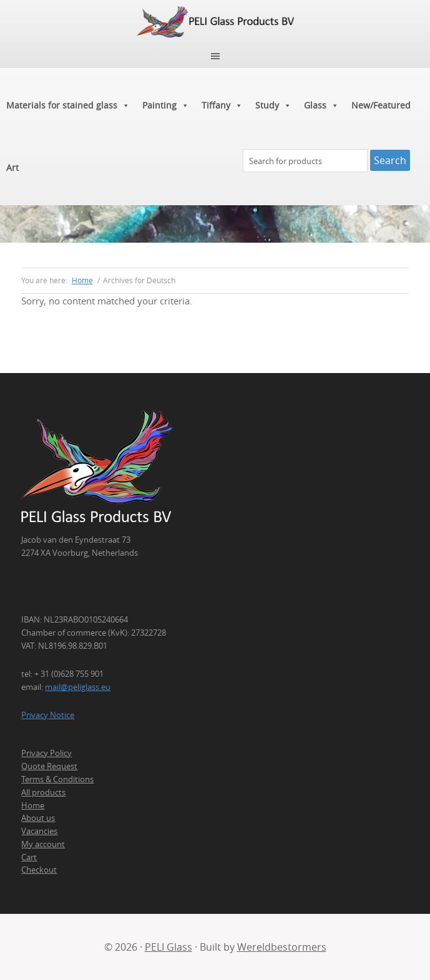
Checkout (39, 870)
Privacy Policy (46, 753)
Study (273, 105)
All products (43, 792)
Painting (166, 105)
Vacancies (39, 831)
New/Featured (381, 105)
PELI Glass (169, 947)
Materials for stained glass (68, 105)
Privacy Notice (48, 715)
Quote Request (49, 766)
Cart (29, 857)
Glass (321, 105)
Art (12, 167)
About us (38, 818)
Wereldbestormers (282, 947)
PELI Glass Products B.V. (215, 22)
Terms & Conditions (57, 779)
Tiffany (222, 105)
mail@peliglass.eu (78, 687)
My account (43, 844)
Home (33, 805)
